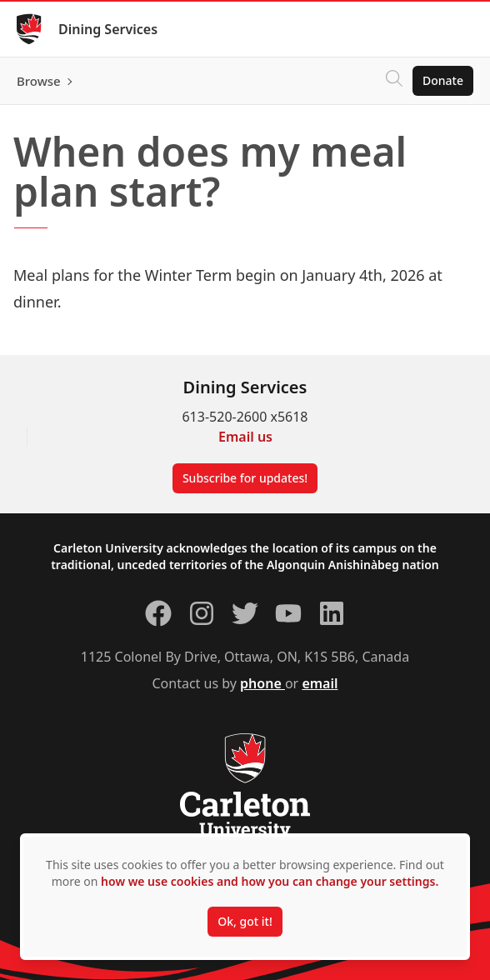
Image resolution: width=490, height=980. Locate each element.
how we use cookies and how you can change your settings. (270, 881)
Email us (245, 437)
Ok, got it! (245, 921)
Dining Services (108, 29)
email (320, 683)
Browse (39, 81)
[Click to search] (394, 81)
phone (262, 683)
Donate (443, 80)
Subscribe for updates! (245, 478)
